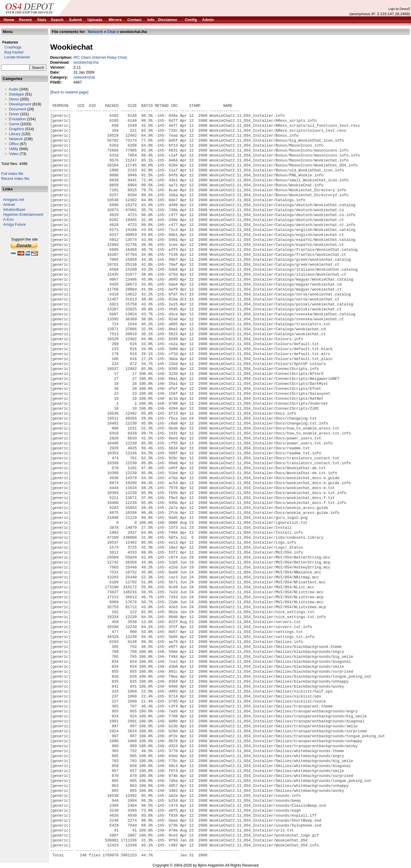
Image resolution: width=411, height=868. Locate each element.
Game (14, 124)
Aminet (9, 205)
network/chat (84, 77)
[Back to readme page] (69, 92)
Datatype (16, 94)
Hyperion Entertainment (23, 214)
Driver (14, 114)
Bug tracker (12, 52)
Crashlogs (11, 47)
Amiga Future (15, 224)
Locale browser (16, 57)
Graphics (16, 129)
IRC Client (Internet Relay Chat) (100, 57)
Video (14, 154)
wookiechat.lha (86, 62)
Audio (14, 89)
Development (20, 104)
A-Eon (8, 219)
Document (17, 109)
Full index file (12, 174)
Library (15, 134)
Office (14, 144)
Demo (14, 99)
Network (16, 139)
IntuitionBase (14, 209)
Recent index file (15, 179)
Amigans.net (14, 200)
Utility (13, 149)
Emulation (17, 119)
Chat (111, 32)
